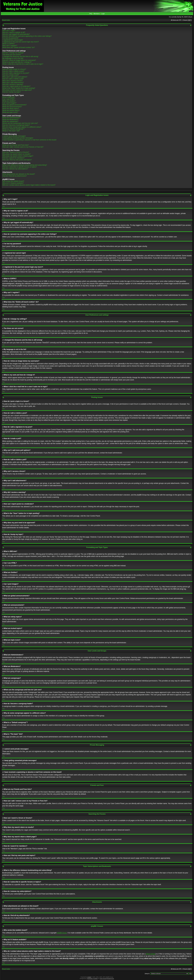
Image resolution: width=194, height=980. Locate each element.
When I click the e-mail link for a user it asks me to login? (23, 64)
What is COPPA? (9, 44)
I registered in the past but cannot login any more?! (21, 42)
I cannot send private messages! (14, 136)
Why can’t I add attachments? (13, 83)
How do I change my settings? (13, 53)
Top (4, 206)
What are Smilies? (9, 101)
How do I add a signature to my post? (16, 73)
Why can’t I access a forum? (13, 81)
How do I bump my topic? (12, 92)
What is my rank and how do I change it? (17, 62)
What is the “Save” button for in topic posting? (19, 88)
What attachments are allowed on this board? (19, 174)
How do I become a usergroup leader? (16, 125)
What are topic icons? (10, 112)
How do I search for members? (13, 158)
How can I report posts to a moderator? (16, 86)
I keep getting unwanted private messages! (18, 138)
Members (97, 14)
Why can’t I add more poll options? (15, 77)
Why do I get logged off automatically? (16, 34)
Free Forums (103, 978)
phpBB (89, 977)
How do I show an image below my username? (19, 60)
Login (103, 14)
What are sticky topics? (11, 109)
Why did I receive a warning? (13, 84)
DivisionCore (110, 978)
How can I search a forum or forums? (16, 152)
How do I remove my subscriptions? (15, 169)
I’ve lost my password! (10, 38)
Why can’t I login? (9, 30)
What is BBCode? (9, 97)
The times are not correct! (12, 55)
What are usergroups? (10, 121)
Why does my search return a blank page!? (18, 156)
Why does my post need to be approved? (17, 90)
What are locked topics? (11, 110)
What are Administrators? (12, 118)
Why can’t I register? (10, 46)
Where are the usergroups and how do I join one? (20, 123)
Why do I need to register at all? (14, 32)
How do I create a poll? (11, 75)
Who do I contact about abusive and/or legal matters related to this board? (29, 185)
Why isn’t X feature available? (13, 183)
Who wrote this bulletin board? (13, 181)
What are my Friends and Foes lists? (16, 145)
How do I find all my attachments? (15, 176)
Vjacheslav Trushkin (92, 978)
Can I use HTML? (9, 99)
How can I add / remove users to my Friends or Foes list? (23, 147)
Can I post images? (9, 103)
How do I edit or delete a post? (13, 71)
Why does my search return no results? (17, 154)
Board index (6, 20)
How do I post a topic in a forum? (14, 69)
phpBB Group (62, 933)
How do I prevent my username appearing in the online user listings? (27, 36)
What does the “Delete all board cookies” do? (19, 47)
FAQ (91, 14)
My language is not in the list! (13, 58)
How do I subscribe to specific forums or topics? (20, 167)
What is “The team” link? (11, 131)
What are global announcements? (14, 105)
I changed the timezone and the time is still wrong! (20, 56)
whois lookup (151, 954)
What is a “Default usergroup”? (13, 129)
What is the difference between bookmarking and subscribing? (25, 165)
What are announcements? (12, 107)
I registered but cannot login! (13, 40)
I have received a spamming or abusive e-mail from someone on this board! (29, 140)
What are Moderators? (10, 119)
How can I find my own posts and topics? (17, 160)
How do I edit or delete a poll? (13, 79)
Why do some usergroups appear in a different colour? (22, 127)
